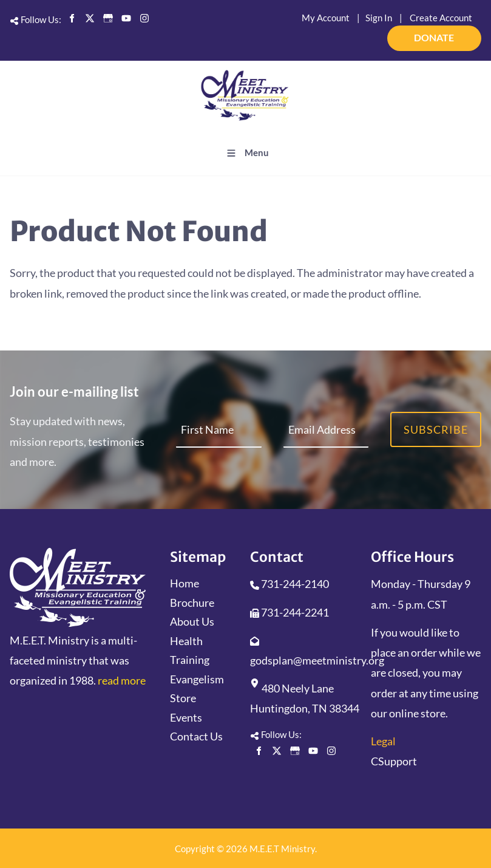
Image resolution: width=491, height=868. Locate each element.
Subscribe (436, 429)
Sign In (379, 18)
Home (185, 583)
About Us (192, 621)
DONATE (465, 33)
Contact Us (196, 736)
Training (190, 660)
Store (183, 698)
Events (186, 717)
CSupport (394, 761)
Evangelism (197, 679)
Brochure (192, 603)
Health (186, 641)
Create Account (441, 18)
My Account (326, 18)
